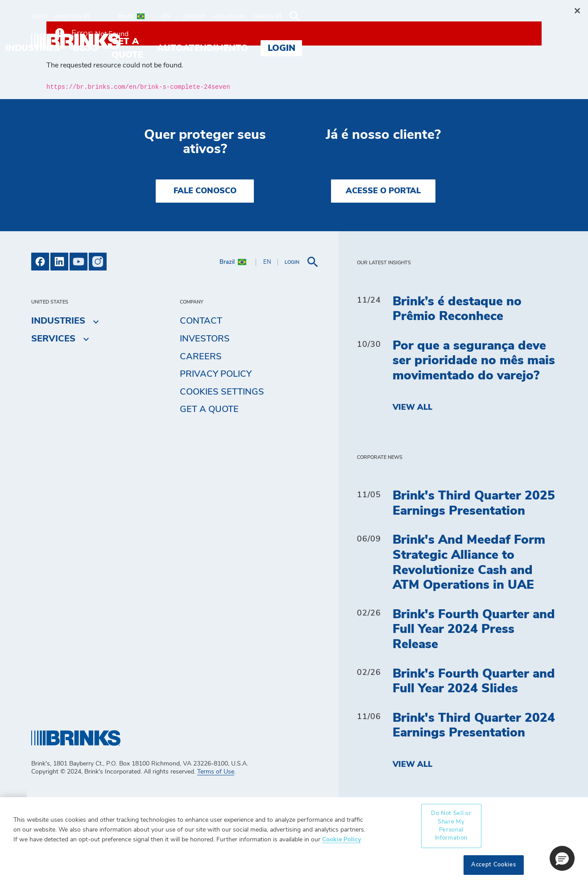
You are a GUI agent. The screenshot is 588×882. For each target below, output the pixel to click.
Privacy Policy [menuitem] (216, 374)
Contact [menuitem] (201, 321)
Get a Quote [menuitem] (367, 42)
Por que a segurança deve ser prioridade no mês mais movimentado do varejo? (474, 361)
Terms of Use (216, 772)
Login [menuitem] (536, 42)
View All (412, 408)
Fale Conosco (205, 191)
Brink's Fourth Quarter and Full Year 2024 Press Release (474, 630)
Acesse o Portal (383, 191)
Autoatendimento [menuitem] (457, 42)
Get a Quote (209, 409)
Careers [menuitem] (201, 357)
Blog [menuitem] (310, 42)
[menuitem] (43, 17)
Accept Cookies (493, 865)
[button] (562, 858)
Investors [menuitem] (205, 339)
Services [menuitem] (194, 42)
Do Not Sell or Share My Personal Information (451, 826)
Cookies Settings (222, 392)
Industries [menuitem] (257, 42)
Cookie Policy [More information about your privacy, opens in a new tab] (342, 839)
